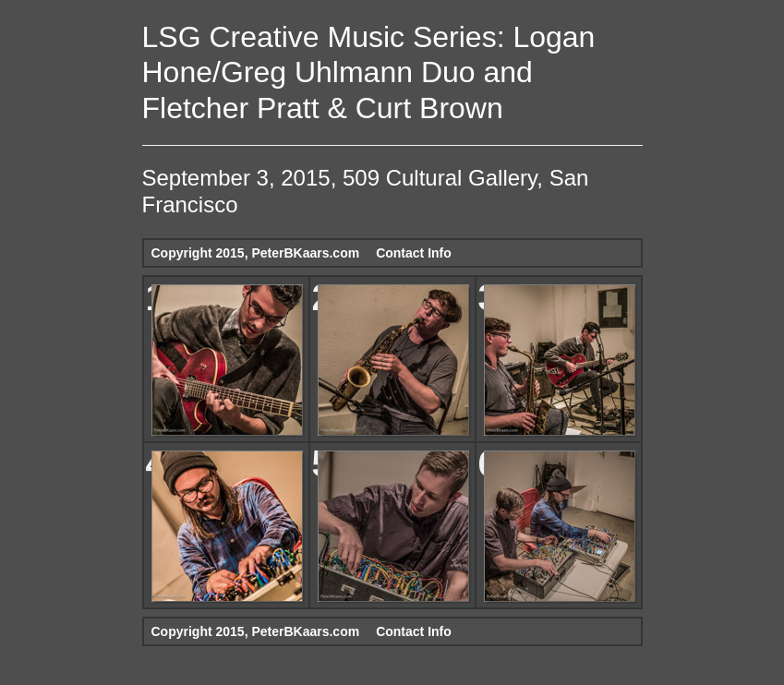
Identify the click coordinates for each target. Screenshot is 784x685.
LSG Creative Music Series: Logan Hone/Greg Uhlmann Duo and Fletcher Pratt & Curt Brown (369, 72)
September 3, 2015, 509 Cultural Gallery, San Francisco (366, 191)
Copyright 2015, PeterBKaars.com (256, 253)
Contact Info (414, 253)
